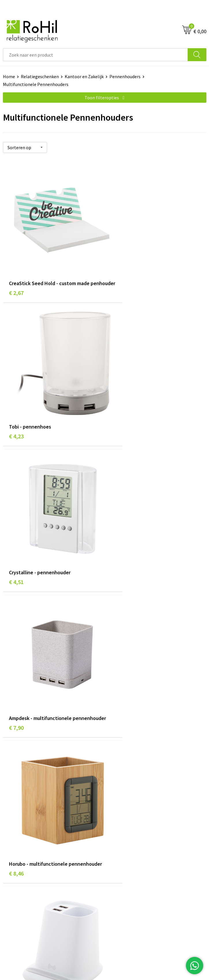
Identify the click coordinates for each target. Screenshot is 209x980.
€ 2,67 (16, 282)
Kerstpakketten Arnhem (132, 792)
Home (9, 76)
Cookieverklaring (124, 834)
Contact (11, 834)
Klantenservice (18, 826)
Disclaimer (118, 852)
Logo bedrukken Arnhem (132, 783)
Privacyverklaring (125, 843)
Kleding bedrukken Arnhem (134, 757)
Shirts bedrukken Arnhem (133, 766)
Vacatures (13, 843)
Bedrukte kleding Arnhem (133, 748)
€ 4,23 (118, 275)
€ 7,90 (118, 418)
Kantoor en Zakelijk (84, 76)
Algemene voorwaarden (131, 826)
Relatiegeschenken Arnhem (135, 740)
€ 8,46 (16, 553)
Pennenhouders (125, 76)
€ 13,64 (18, 689)
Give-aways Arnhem (127, 775)
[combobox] (95, 55)
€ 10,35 (119, 553)
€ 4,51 (16, 410)
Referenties (15, 852)
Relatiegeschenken (40, 76)
